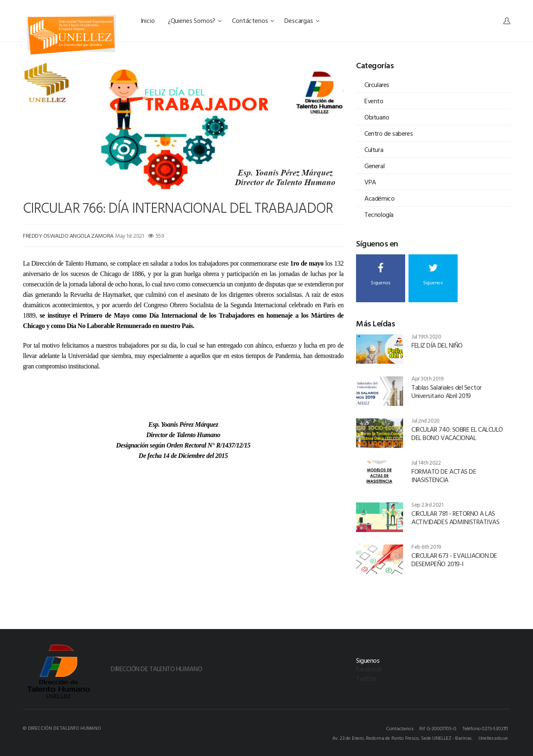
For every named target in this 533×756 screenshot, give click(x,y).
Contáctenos (253, 20)
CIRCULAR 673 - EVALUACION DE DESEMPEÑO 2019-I (454, 560)
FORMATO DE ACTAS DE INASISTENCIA (444, 475)
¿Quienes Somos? (195, 20)
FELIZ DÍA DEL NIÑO (437, 345)
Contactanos (400, 728)
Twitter (366, 678)
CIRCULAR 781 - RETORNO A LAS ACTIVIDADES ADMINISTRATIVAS (455, 517)
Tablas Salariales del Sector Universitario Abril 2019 (447, 391)
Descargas (302, 20)
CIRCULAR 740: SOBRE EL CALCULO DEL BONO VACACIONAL (457, 433)
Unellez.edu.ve (493, 738)
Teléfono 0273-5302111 (485, 728)
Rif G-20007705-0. (438, 728)
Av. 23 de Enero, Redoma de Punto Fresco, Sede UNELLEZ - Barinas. (402, 738)
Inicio (149, 20)
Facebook (369, 669)
